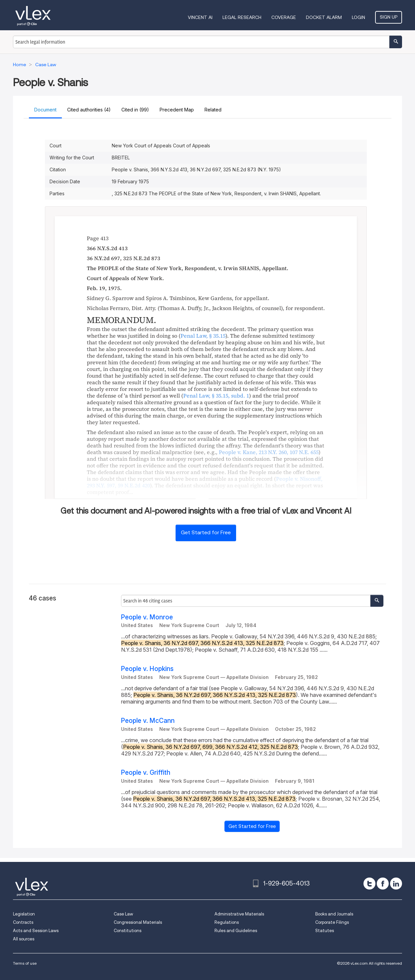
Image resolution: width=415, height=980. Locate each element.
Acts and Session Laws (36, 931)
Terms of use (25, 963)
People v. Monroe (147, 617)
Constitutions (128, 931)
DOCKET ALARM (324, 17)
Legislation (24, 914)
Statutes (325, 931)
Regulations (227, 922)
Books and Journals (334, 914)
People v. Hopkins (147, 669)
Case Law (123, 914)
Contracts (23, 922)
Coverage (284, 17)
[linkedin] (396, 884)
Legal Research (242, 17)
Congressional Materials (138, 922)
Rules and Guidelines (236, 931)
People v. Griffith (146, 773)
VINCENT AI (200, 17)
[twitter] (369, 884)
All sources (24, 939)
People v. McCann (148, 721)
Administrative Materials (239, 914)
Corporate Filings (332, 922)
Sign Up (389, 17)
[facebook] (383, 884)
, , (269, 452)
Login (358, 17)
